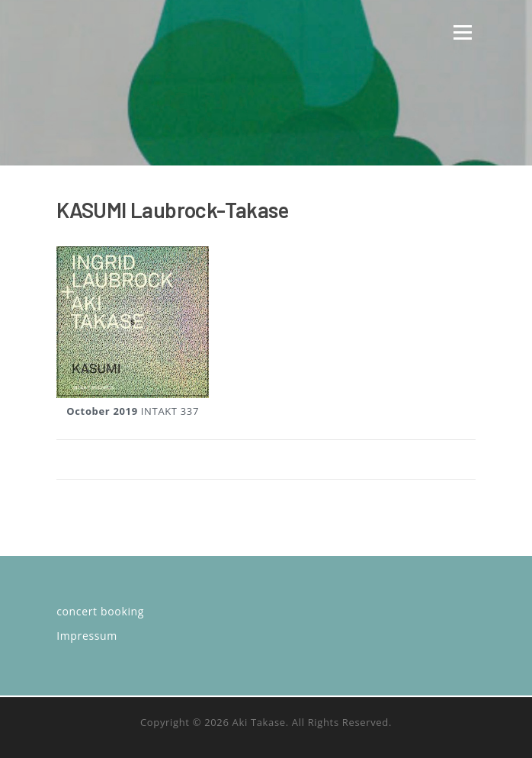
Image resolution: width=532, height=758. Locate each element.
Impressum (87, 636)
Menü (462, 32)
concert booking (100, 611)
